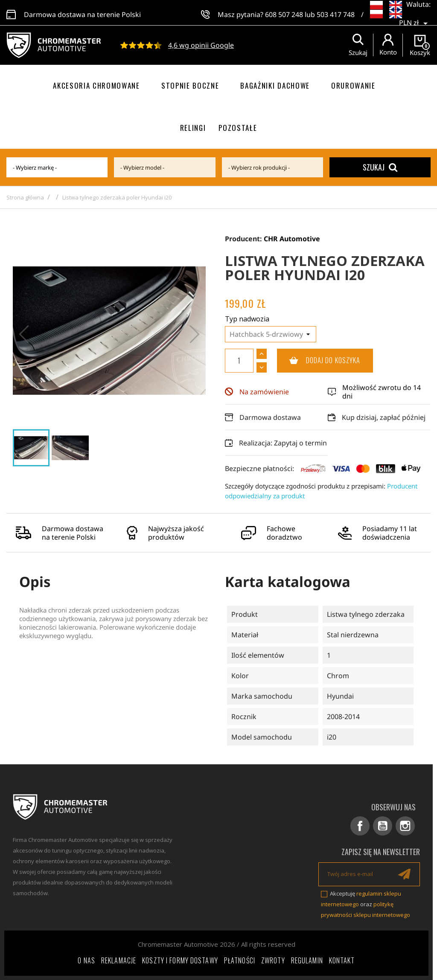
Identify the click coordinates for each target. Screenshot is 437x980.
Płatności (240, 960)
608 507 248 (284, 13)
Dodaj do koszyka (319, 361)
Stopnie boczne (190, 85)
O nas (86, 960)
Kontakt (342, 960)
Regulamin (307, 960)
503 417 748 (336, 13)
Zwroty (273, 960)
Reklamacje (119, 960)
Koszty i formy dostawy (180, 960)
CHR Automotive (292, 239)
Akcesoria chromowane (96, 85)
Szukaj (380, 167)
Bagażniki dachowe (275, 85)
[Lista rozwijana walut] (415, 17)
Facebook (360, 826)
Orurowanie (353, 85)
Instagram (405, 826)
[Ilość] (239, 361)
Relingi (193, 128)
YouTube (383, 826)
